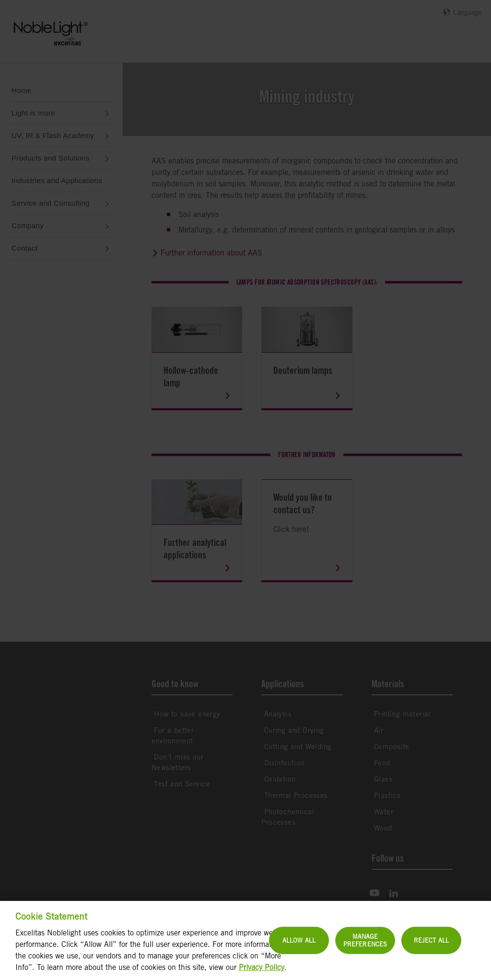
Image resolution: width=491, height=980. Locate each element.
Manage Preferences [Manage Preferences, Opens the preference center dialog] (365, 949)
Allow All (299, 949)
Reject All (431, 949)
